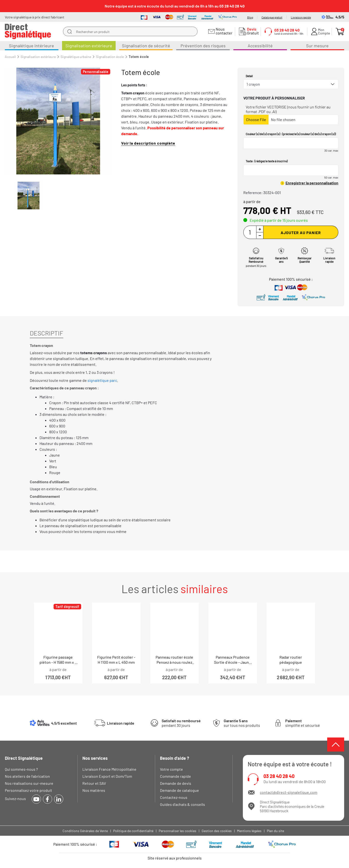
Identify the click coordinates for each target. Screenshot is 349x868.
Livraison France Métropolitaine (109, 769)
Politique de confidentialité (133, 831)
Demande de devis (176, 783)
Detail (249, 76)
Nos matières (94, 790)
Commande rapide (175, 776)
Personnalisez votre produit (28, 790)
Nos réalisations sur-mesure (29, 783)
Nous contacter (223, 31)
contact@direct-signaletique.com (289, 792)
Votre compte (171, 769)
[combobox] (291, 84)
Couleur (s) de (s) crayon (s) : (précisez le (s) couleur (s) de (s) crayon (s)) (291, 134)
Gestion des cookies (217, 831)
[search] (70, 32)
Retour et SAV (94, 783)
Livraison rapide (301, 17)
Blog (250, 17)
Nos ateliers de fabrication (27, 776)
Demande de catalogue (179, 790)
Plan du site (275, 831)
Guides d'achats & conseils (182, 804)
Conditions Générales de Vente (85, 831)
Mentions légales (249, 831)
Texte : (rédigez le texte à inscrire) (267, 161)
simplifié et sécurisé (303, 723)
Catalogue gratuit (272, 17)
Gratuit (252, 31)
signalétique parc (102, 380)
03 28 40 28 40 (279, 776)
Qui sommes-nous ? (21, 769)
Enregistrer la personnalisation (312, 183)
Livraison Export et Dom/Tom (107, 776)
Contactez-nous (174, 797)
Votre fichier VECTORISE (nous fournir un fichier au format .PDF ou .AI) (288, 109)
